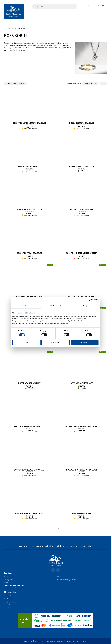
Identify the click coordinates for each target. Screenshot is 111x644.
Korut (14, 28)
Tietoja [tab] (85, 306)
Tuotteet (7, 28)
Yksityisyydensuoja (10, 602)
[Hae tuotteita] (78, 7)
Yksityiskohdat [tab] (55, 306)
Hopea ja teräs (9, 580)
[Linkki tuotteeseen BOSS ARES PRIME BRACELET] (29, 212)
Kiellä (26, 343)
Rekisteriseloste (9, 599)
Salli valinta (55, 343)
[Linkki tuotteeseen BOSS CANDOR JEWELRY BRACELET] (29, 429)
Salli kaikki (85, 343)
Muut (59, 577)
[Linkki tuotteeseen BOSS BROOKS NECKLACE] (82, 386)
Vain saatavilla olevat (74, 84)
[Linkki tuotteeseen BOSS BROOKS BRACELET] (29, 386)
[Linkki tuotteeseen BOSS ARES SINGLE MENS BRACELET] (82, 256)
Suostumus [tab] (26, 306)
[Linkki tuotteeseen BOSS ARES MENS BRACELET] (82, 126)
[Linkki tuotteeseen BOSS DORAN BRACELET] (82, 516)
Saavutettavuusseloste (11, 605)
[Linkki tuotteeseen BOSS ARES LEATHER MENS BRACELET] (29, 126)
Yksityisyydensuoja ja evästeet (54, 641)
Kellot (6, 583)
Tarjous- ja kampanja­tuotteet (67, 580)
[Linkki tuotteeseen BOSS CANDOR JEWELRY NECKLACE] (82, 472)
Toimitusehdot (9, 596)
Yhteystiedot (8, 608)
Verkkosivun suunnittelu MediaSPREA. (77, 641)
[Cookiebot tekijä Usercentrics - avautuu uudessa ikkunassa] (90, 300)
